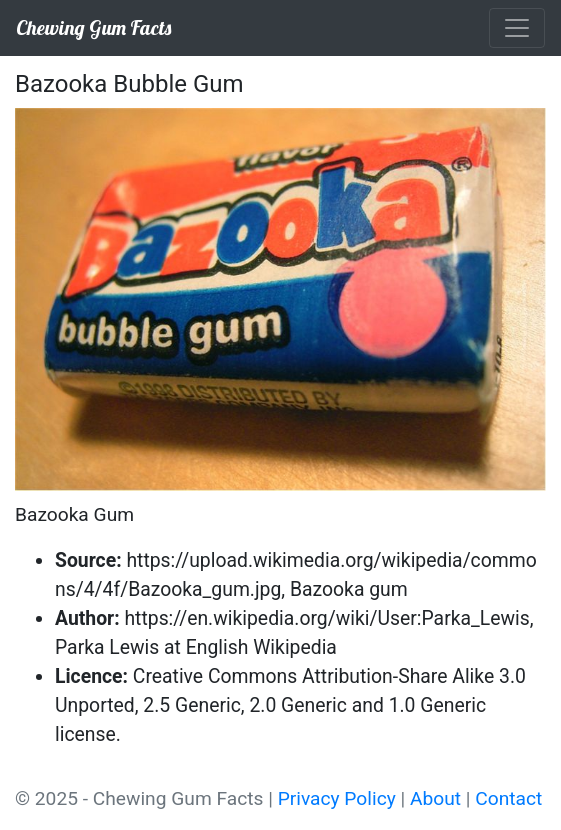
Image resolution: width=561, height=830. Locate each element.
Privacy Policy (337, 798)
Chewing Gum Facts (93, 27)
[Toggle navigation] (517, 28)
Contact (508, 798)
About (435, 798)
